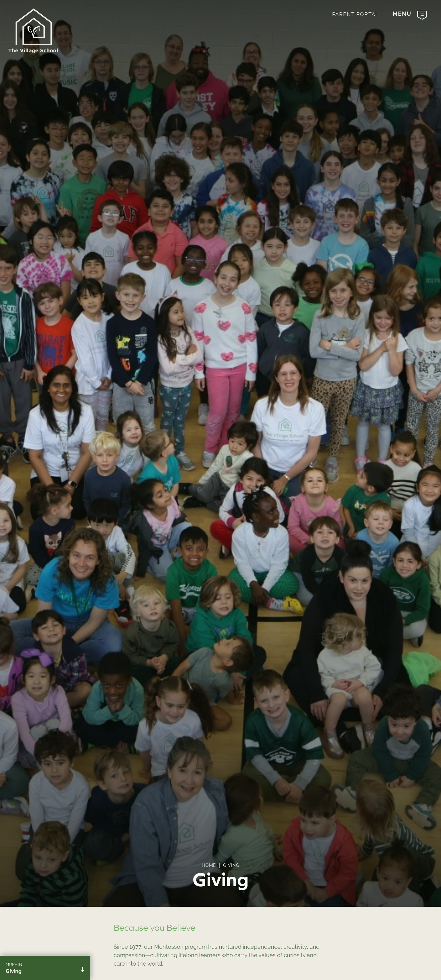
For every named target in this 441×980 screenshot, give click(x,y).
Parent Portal (356, 14)
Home (209, 865)
